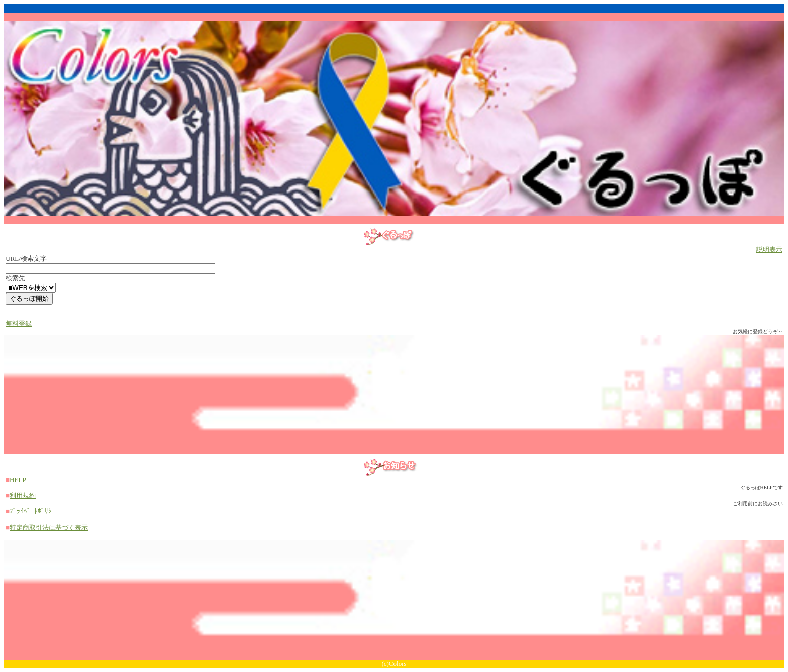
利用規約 (23, 495)
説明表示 (769, 250)
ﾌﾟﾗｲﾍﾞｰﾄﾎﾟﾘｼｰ (32, 511)
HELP (18, 480)
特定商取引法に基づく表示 (49, 527)
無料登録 (19, 323)
